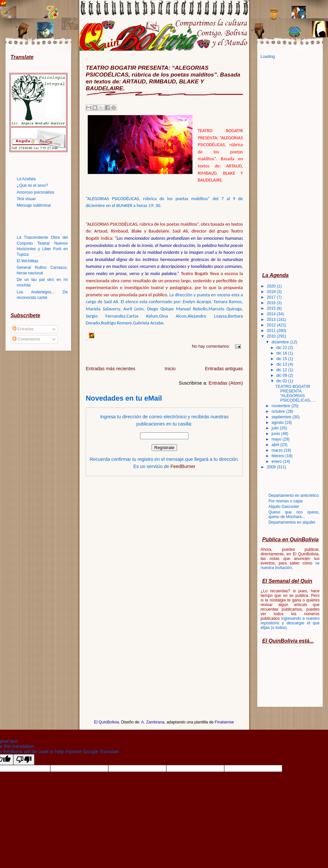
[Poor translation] (24, 760)
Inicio (170, 369)
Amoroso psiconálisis (36, 192)
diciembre (281, 342)
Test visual (26, 199)
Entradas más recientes (110, 369)
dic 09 (282, 375)
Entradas (23, 329)
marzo (278, 450)
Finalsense (224, 722)
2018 (272, 292)
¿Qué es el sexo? (32, 185)
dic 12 (282, 370)
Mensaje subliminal (34, 205)
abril (276, 445)
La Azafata (26, 179)
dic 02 (282, 381)
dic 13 (282, 364)
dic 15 (282, 359)
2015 (272, 308)
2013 (272, 320)
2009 (272, 467)
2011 (272, 331)
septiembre (282, 417)
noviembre (282, 406)
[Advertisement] (287, 165)
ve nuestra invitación (290, 565)
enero (277, 461)
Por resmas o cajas (286, 501)
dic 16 (282, 353)
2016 (272, 303)
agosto (278, 423)
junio (276, 434)
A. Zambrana (153, 722)
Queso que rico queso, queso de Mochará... (294, 514)
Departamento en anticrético (294, 495)
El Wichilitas (27, 261)
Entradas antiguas (224, 369)
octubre (279, 411)
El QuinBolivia (106, 722)
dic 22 (282, 348)
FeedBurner (183, 466)
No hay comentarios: (211, 346)
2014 (272, 314)
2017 (272, 297)
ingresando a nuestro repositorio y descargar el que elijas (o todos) (290, 623)
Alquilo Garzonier (284, 507)
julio (276, 428)
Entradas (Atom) (226, 383)
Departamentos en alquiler (292, 522)
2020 (272, 286)
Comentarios (26, 339)
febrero (279, 456)
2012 (272, 325)
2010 (272, 336)
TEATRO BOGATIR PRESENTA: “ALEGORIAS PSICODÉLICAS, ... (295, 393)
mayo (277, 439)
